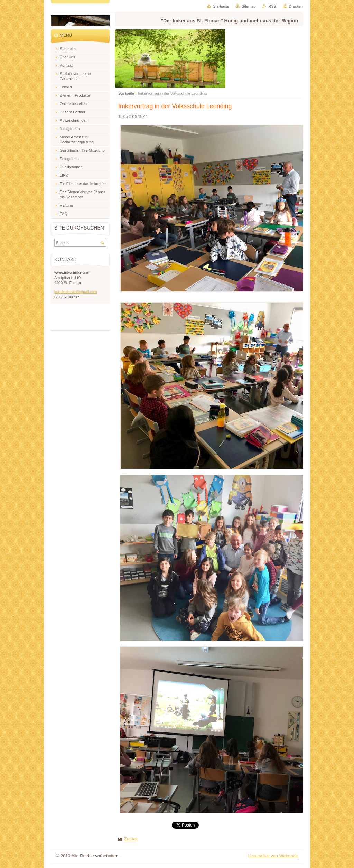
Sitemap (249, 6)
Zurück (131, 839)
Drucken (296, 6)
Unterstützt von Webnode (273, 856)
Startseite (126, 93)
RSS (272, 6)
